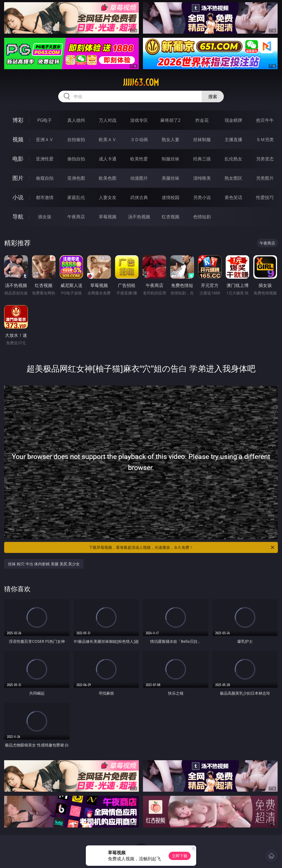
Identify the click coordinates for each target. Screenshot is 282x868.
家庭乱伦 (76, 197)
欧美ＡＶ (108, 139)
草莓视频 (108, 217)
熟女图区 (233, 178)
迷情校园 (171, 197)
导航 (18, 217)
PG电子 (45, 120)
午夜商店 (76, 217)
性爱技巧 (265, 197)
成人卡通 (108, 159)
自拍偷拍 (76, 139)
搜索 (213, 96)
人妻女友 (108, 197)
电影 (18, 159)
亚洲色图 (76, 178)
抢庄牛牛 (265, 120)
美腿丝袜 (171, 178)
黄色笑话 (233, 197)
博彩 (18, 120)
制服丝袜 (171, 159)
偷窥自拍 (45, 178)
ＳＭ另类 (265, 139)
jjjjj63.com (141, 82)
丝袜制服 (202, 139)
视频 (18, 139)
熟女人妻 (171, 139)
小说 (18, 197)
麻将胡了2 (170, 120)
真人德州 (76, 120)
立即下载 (180, 856)
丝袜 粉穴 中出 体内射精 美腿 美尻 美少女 (44, 564)
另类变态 (265, 159)
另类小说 (202, 197)
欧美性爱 (139, 159)
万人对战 (108, 120)
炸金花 (202, 120)
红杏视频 (171, 217)
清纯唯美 (202, 178)
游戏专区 (139, 120)
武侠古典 (139, 197)
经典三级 (202, 159)
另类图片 (265, 178)
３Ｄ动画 (139, 139)
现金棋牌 (233, 120)
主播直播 (233, 139)
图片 (18, 178)
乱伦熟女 (233, 159)
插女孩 (45, 217)
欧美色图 (108, 178)
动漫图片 (139, 178)
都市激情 (45, 197)
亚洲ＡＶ (45, 139)
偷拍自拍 (76, 159)
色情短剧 (202, 217)
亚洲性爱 (45, 159)
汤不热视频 (139, 217)
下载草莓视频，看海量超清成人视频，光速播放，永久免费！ (182, 547)
